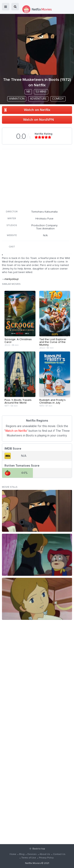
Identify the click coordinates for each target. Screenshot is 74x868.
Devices (32, 854)
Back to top (39, 849)
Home (13, 854)
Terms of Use (29, 858)
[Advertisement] (36, 179)
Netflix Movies (33, 863)
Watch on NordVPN (38, 120)
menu (6, 7)
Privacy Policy (46, 858)
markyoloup (11, 279)
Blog (22, 854)
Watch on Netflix (37, 110)
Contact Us (59, 854)
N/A (45, 235)
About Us (45, 854)
